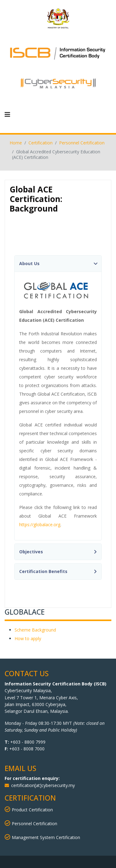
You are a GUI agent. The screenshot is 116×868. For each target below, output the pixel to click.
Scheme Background (35, 630)
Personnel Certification (31, 824)
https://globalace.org (40, 525)
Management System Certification (42, 837)
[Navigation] (7, 115)
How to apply (28, 638)
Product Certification (32, 810)
